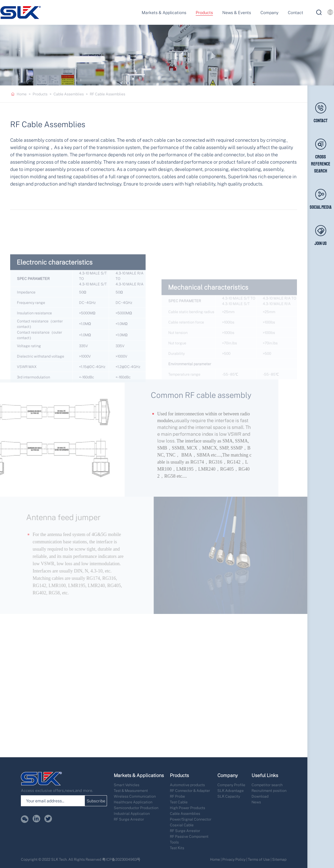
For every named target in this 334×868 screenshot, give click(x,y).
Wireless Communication (135, 796)
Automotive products (187, 785)
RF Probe (177, 796)
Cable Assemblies (69, 94)
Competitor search (267, 785)
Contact (296, 13)
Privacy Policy (234, 859)
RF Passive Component (189, 836)
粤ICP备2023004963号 (121, 859)
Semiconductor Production (136, 808)
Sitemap (279, 859)
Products (204, 13)
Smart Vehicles (127, 785)
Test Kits (177, 848)
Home (22, 94)
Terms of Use (259, 859)
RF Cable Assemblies (108, 94)
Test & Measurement (131, 790)
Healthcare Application (133, 802)
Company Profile (231, 785)
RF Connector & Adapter (190, 790)
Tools (174, 842)
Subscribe (96, 801)
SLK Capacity (229, 796)
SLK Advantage (231, 790)
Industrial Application (132, 813)
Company (269, 13)
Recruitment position (269, 790)
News (256, 802)
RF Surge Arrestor (129, 819)
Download (260, 796)
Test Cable (179, 802)
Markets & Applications (164, 13)
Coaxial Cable (182, 825)
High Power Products (187, 808)
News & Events (237, 13)
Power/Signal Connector (191, 819)
